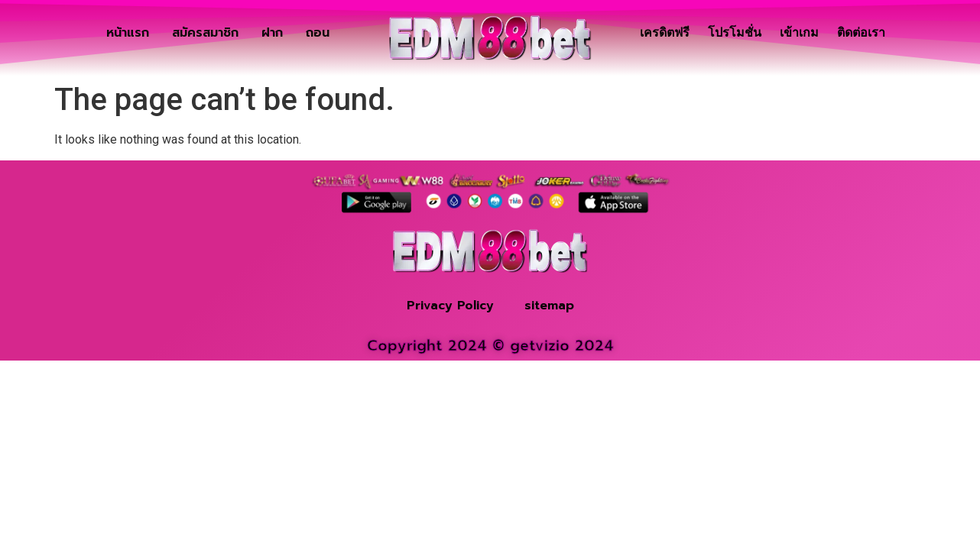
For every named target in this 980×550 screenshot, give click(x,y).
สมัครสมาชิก (205, 33)
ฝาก (272, 33)
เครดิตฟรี (665, 32)
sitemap (549, 306)
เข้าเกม (799, 32)
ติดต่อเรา (861, 32)
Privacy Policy (450, 306)
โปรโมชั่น (735, 32)
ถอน (318, 33)
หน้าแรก (128, 33)
